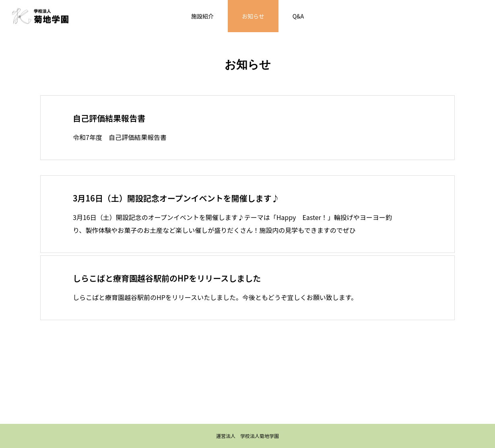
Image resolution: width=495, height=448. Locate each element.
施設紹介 (202, 16)
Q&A (298, 16)
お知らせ (253, 16)
